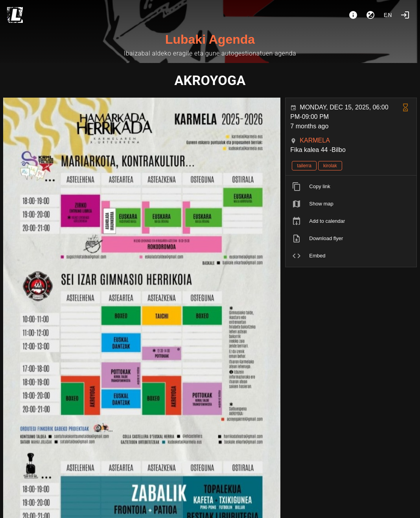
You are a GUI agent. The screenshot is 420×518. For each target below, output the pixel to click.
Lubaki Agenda (210, 39)
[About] (353, 15)
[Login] (405, 15)
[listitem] (351, 187)
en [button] (388, 15)
